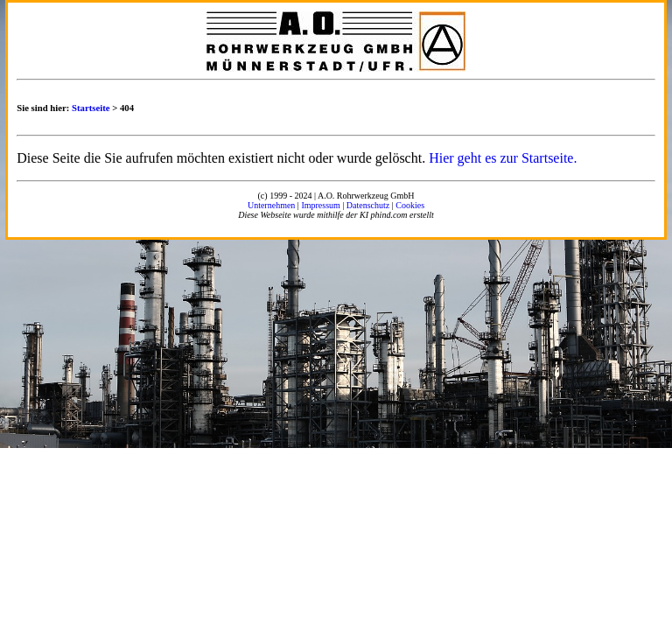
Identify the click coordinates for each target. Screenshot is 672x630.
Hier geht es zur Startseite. (503, 158)
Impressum (320, 205)
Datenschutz (368, 205)
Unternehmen (271, 205)
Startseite (91, 108)
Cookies (410, 205)
